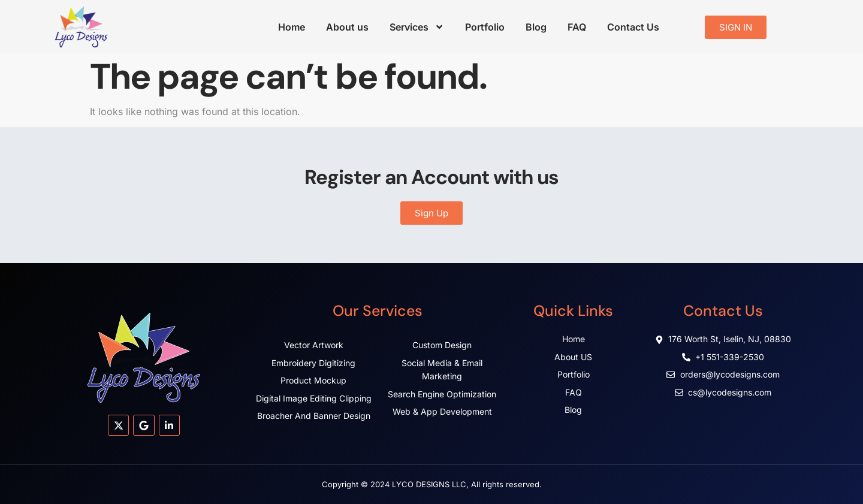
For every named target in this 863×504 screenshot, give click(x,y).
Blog (536, 27)
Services (417, 27)
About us (347, 27)
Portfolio (485, 27)
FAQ (577, 27)
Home (292, 27)
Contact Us (633, 27)
